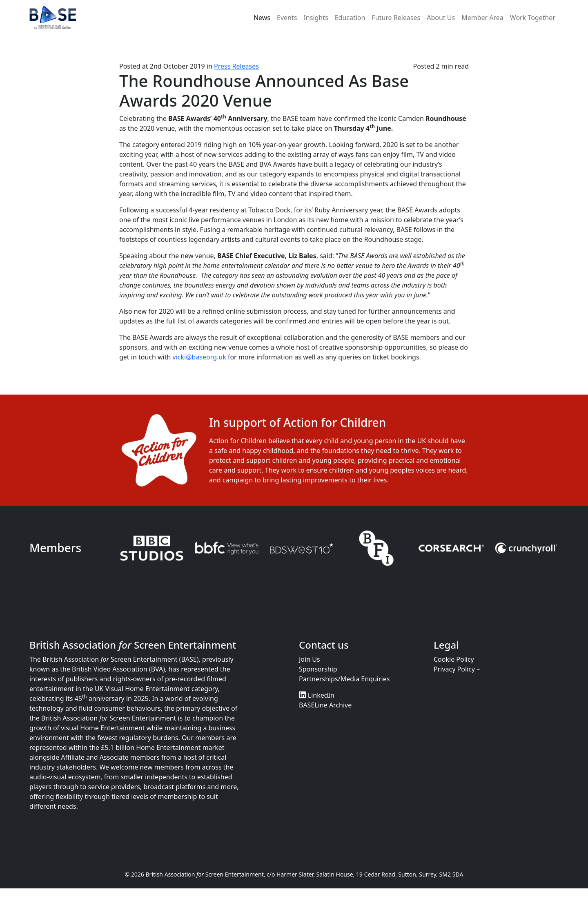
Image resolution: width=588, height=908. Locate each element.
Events (287, 18)
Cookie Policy (454, 659)
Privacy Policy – (457, 669)
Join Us (310, 659)
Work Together (533, 18)
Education (350, 18)
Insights (316, 18)
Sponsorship (318, 669)
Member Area (482, 18)
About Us (441, 18)
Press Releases (236, 66)
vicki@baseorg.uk (199, 357)
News (262, 18)
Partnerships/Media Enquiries (344, 679)
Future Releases (396, 18)
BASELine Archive (325, 705)
